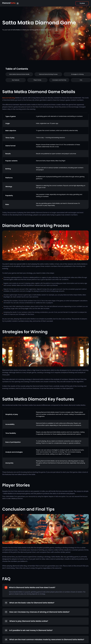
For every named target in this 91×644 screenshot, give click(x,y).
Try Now (82, 3)
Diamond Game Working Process (48, 74)
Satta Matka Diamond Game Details (19, 74)
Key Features (16, 80)
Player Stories (37, 80)
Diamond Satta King (9, 98)
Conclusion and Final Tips (59, 80)
